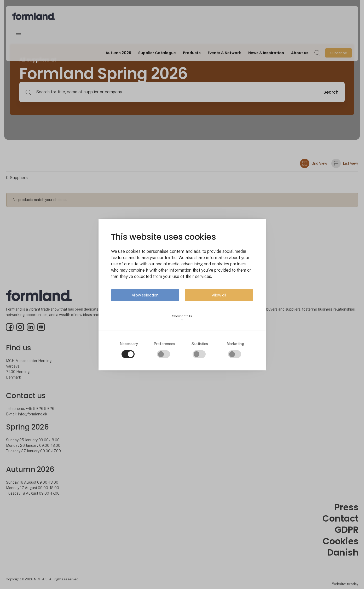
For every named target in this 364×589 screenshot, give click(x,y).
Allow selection (145, 295)
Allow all (219, 295)
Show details (182, 318)
